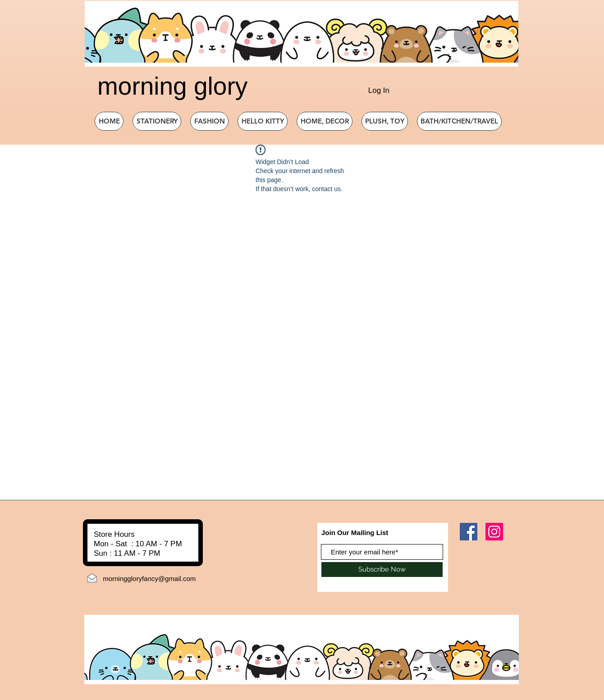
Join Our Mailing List (355, 533)
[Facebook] (469, 532)
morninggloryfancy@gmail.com (149, 579)
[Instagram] (494, 532)
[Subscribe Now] (382, 570)
